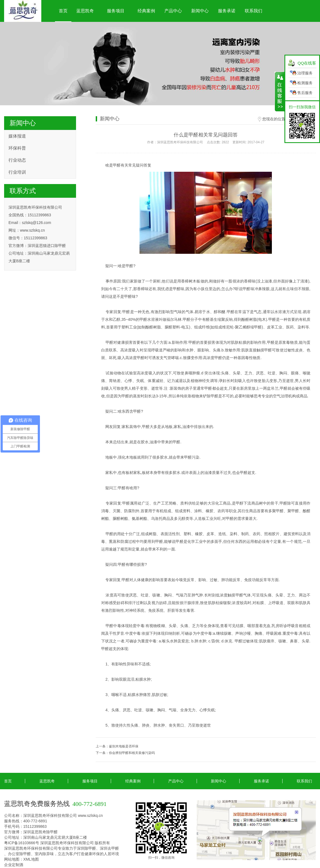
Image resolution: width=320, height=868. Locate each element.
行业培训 (17, 172)
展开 (280, 92)
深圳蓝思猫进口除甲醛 (47, 246)
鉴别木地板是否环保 (124, 746)
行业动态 (17, 160)
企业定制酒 (14, 865)
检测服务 (305, 83)
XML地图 (31, 859)
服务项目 (116, 11)
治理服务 (305, 73)
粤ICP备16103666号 (22, 843)
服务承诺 (227, 11)
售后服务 (305, 93)
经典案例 (146, 11)
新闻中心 (200, 11)
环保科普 (17, 148)
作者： (206, 142)
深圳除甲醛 (86, 848)
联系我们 (254, 11)
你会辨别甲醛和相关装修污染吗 (132, 753)
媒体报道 (17, 136)
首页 (63, 11)
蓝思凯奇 (85, 11)
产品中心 (173, 11)
